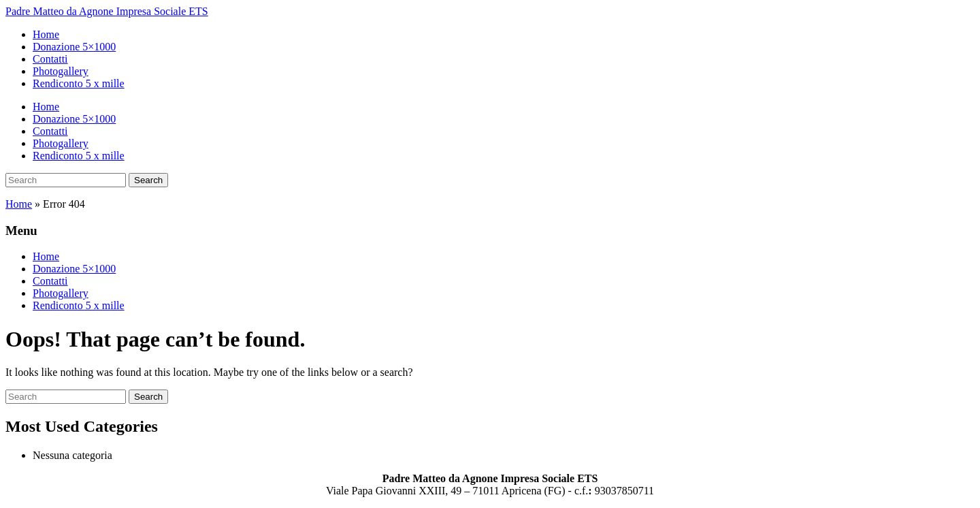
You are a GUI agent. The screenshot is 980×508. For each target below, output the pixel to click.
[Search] (66, 180)
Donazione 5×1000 (74, 47)
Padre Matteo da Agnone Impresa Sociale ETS (107, 11)
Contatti (50, 59)
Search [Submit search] (148, 180)
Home (46, 34)
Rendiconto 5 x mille (79, 83)
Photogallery (61, 71)
